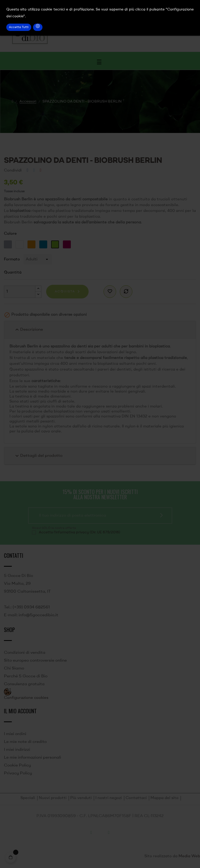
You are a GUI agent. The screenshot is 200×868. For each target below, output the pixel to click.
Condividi (28, 170)
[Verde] (56, 244)
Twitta (34, 170)
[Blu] (44, 244)
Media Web (189, 856)
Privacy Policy (18, 773)
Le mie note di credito (25, 742)
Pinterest (41, 170)
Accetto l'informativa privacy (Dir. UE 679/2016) (80, 532)
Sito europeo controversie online (35, 661)
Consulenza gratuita (24, 684)
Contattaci (136, 798)
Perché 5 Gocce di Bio (26, 676)
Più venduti (81, 798)
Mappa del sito (164, 798)
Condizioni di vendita (25, 653)
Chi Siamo (14, 668)
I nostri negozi (109, 798)
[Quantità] (20, 292)
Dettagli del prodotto (38, 456)
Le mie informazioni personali (33, 758)
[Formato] (38, 259)
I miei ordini (15, 734)
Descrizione (28, 330)
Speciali (28, 798)
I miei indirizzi (17, 750)
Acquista (65, 292)
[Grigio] (9, 244)
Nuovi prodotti (53, 798)
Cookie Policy (17, 765)
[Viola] (67, 244)
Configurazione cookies (26, 698)
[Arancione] (32, 244)
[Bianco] (20, 244)
